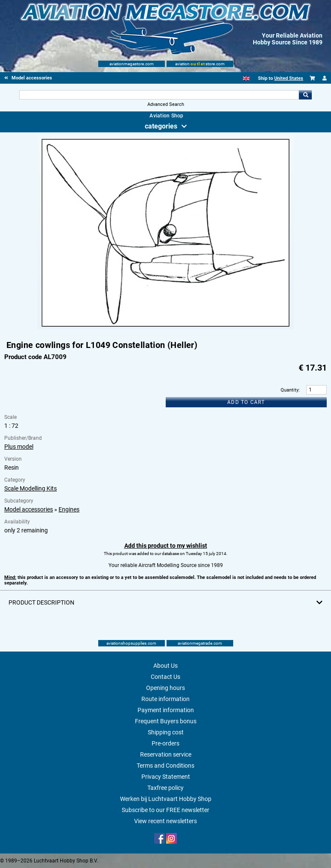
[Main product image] (166, 327)
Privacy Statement (166, 777)
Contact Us (165, 677)
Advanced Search (166, 104)
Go (305, 95)
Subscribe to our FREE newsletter (165, 810)
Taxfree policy (165, 788)
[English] (246, 78)
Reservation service (166, 754)
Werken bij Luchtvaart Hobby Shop (166, 799)
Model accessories (29, 509)
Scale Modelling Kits (31, 488)
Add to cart (246, 402)
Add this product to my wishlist (166, 546)
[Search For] (159, 95)
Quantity (290, 390)
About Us (165, 666)
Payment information (166, 710)
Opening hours (165, 688)
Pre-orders (165, 743)
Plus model (19, 447)
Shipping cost (166, 732)
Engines (69, 509)
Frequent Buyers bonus (166, 721)
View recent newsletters (165, 821)
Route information (165, 699)
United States (289, 78)
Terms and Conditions (165, 766)
